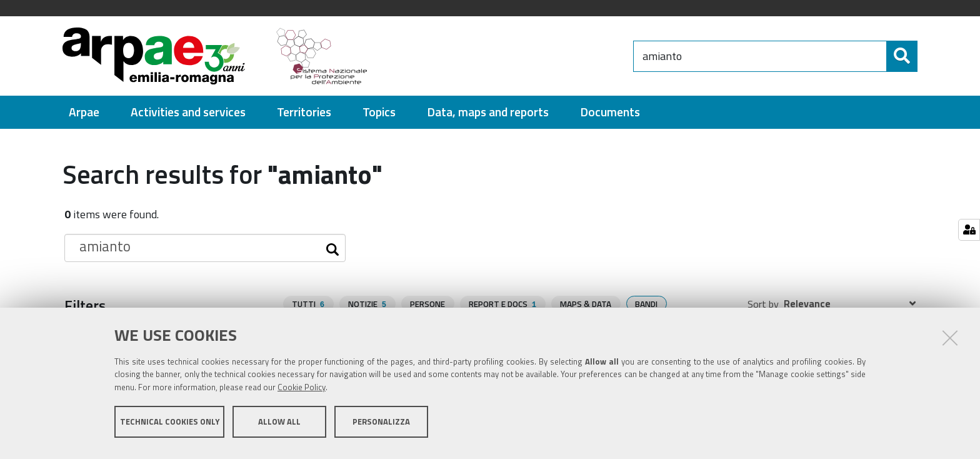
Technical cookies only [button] (170, 426)
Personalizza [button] (381, 426)
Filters (85, 305)
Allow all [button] (279, 426)
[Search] (902, 56)
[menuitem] (84, 112)
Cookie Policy (302, 392)
